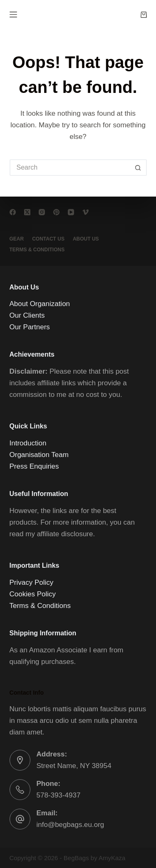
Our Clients (27, 315)
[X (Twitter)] (27, 212)
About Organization (40, 304)
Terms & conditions (37, 250)
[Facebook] (13, 212)
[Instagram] (42, 212)
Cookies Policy (33, 594)
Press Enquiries (34, 466)
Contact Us (48, 239)
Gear (17, 239)
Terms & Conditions (40, 606)
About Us (86, 239)
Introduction (28, 443)
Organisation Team (39, 455)
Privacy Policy (32, 582)
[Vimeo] (85, 212)
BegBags (76, 858)
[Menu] (13, 15)
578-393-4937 (59, 795)
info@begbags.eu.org (71, 825)
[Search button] (139, 168)
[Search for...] (70, 168)
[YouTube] (71, 212)
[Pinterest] (56, 212)
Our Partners (30, 327)
